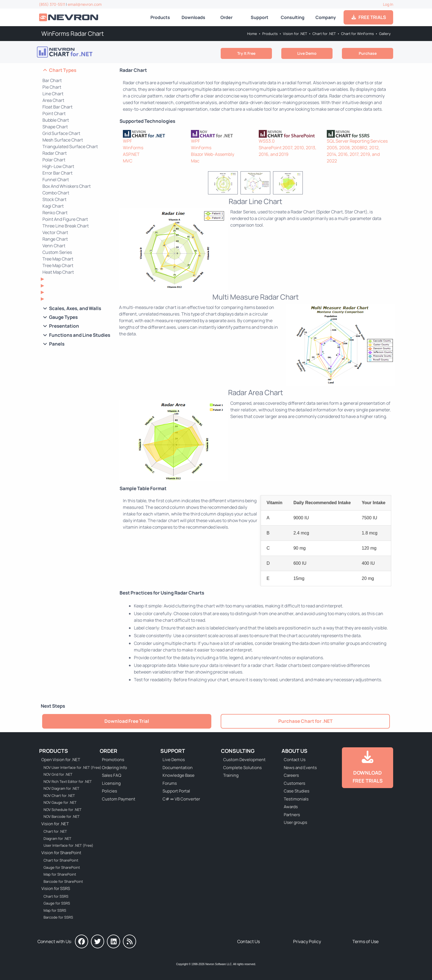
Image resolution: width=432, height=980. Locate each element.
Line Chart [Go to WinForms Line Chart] (53, 94)
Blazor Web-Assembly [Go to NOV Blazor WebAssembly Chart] (213, 154)
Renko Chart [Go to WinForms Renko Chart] (55, 213)
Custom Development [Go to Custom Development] (244, 760)
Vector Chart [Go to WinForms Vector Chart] (55, 232)
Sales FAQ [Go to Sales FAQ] (112, 775)
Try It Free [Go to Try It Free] (246, 53)
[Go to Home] (69, 17)
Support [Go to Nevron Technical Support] (260, 17)
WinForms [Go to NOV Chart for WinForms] (201, 148)
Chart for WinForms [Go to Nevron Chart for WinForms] (357, 34)
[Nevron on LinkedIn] (114, 941)
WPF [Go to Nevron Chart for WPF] (127, 141)
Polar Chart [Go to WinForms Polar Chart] (54, 160)
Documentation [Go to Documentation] (178, 768)
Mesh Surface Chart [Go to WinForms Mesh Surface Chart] (63, 140)
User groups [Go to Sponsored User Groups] (295, 822)
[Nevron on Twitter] (98, 941)
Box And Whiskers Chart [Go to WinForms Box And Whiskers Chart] (67, 186)
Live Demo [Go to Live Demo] (307, 53)
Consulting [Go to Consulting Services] (293, 17)
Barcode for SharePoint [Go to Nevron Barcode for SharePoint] (63, 881)
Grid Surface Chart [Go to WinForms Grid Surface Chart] (61, 133)
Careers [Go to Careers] (291, 775)
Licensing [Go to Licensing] (111, 783)
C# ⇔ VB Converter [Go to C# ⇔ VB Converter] (181, 799)
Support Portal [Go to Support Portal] (176, 791)
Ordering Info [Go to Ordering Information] (114, 768)
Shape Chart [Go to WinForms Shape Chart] (55, 127)
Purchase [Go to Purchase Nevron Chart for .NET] (368, 53)
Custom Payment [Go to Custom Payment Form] (119, 799)
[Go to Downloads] (368, 768)
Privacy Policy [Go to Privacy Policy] (307, 941)
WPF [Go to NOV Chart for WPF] (195, 141)
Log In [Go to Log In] (388, 4)
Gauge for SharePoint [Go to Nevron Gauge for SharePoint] (62, 867)
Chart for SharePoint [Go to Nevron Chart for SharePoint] (61, 860)
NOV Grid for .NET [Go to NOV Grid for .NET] (58, 774)
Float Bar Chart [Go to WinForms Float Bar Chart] (57, 107)
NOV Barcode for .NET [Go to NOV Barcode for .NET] (62, 816)
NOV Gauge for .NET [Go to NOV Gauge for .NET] (60, 802)
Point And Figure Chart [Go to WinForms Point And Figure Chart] (65, 219)
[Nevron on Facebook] (82, 941)
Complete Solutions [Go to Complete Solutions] (242, 768)
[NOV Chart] (222, 134)
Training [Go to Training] (231, 775)
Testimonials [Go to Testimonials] (296, 799)
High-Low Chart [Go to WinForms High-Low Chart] (58, 166)
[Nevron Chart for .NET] (154, 134)
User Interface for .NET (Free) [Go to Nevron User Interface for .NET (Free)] (68, 845)
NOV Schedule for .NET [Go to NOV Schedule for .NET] (63, 810)
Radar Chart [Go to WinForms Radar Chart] (55, 153)
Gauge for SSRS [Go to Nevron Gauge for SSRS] (57, 903)
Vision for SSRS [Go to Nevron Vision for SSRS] (56, 888)
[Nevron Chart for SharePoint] (289, 134)
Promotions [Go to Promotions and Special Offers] (113, 760)
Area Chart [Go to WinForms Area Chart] (53, 100)
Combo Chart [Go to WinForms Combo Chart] (56, 193)
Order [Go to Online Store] (226, 17)
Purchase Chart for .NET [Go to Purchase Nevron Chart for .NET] (305, 721)
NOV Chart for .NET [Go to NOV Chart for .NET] (59, 796)
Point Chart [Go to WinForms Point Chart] (54, 113)
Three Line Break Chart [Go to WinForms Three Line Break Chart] (66, 226)
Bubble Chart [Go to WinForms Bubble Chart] (56, 120)
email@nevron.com (85, 4)
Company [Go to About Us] (326, 17)
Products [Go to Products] (160, 17)
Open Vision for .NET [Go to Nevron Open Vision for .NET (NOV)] (61, 760)
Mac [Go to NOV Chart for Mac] (195, 161)
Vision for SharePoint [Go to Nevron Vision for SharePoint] (61, 853)
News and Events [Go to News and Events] (300, 768)
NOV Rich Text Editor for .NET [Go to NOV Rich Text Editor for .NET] (68, 781)
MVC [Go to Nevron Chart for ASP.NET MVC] (128, 161)
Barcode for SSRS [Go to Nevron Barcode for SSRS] (58, 917)
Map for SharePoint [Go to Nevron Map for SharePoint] (60, 874)
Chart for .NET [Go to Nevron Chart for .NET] (324, 34)
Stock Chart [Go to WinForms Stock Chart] (54, 199)
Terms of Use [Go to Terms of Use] (365, 941)
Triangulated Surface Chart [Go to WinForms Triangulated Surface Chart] (70, 146)
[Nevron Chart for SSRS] (357, 134)
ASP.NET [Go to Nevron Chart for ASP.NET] (131, 154)
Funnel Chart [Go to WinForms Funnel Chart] (56, 180)
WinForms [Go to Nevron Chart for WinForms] (133, 148)
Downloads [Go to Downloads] (193, 17)
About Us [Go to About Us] (295, 751)
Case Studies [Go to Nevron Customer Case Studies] (297, 791)
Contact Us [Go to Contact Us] (295, 760)
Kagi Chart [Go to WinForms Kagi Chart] (53, 206)
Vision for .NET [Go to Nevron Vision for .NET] (295, 34)
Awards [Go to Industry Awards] (291, 807)
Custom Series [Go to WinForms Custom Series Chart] (57, 252)
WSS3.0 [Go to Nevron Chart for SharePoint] (267, 141)
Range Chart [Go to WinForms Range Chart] (55, 239)
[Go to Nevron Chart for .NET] (79, 52)
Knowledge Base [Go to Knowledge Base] (179, 775)
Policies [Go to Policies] (110, 791)
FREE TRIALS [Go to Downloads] (368, 17)
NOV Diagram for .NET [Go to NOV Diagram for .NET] (61, 788)
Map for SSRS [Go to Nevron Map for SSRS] (55, 910)
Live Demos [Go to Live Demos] (174, 760)
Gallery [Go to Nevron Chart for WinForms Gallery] (385, 34)
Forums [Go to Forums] (170, 783)
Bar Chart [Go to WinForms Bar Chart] (52, 80)
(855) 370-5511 (52, 4)
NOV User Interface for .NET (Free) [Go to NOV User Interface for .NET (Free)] (69, 767)
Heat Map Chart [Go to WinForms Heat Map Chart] (58, 272)
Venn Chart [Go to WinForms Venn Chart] (54, 246)
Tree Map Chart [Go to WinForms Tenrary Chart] (58, 259)
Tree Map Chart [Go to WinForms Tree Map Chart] (58, 265)
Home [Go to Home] (252, 34)
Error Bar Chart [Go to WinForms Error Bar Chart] (57, 173)
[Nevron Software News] (129, 941)
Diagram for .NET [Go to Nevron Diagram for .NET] (57, 838)
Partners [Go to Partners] (292, 815)
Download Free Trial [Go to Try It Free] (127, 721)
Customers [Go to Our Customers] (295, 783)
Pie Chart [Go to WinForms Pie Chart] (52, 87)
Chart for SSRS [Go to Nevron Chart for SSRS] (56, 896)
